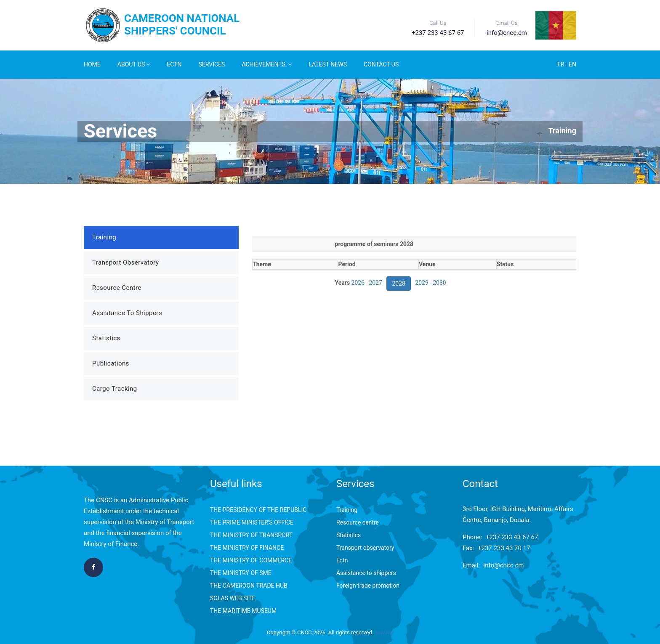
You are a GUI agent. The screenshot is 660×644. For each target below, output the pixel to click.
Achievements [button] (267, 64)
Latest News (328, 64)
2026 (358, 283)
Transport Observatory (125, 262)
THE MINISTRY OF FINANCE (247, 548)
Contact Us (381, 64)
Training (562, 131)
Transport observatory (365, 548)
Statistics (106, 338)
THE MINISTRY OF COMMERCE (251, 560)
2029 (422, 283)
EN (572, 64)
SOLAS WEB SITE (233, 598)
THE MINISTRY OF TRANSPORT (251, 535)
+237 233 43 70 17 (504, 548)
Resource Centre (117, 288)
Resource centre (358, 522)
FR (562, 64)
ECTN (174, 64)
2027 (376, 283)
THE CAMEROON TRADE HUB (249, 586)
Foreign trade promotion (368, 586)
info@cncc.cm (504, 565)
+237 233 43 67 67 (512, 537)
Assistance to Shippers (127, 313)
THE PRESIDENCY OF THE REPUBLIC (258, 510)
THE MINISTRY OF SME (241, 573)
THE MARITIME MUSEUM (243, 611)
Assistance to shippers (366, 573)
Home (92, 64)
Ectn (342, 560)
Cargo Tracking (115, 389)
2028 (398, 284)
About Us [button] (134, 64)
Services (212, 64)
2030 (439, 283)
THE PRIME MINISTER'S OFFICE (252, 522)
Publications (111, 363)
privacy (385, 632)
